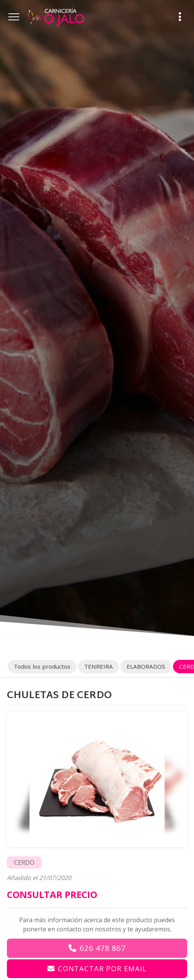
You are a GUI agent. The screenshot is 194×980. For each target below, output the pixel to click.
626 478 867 (103, 948)
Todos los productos (42, 666)
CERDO (24, 862)
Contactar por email (102, 968)
